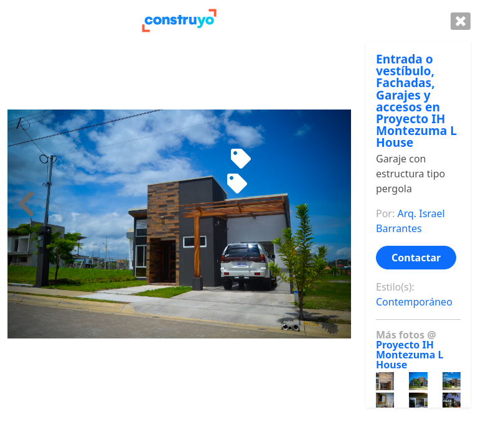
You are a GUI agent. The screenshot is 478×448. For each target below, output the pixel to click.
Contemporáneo (414, 302)
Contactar (416, 258)
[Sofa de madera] (237, 184)
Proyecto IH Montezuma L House (410, 355)
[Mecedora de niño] (241, 159)
